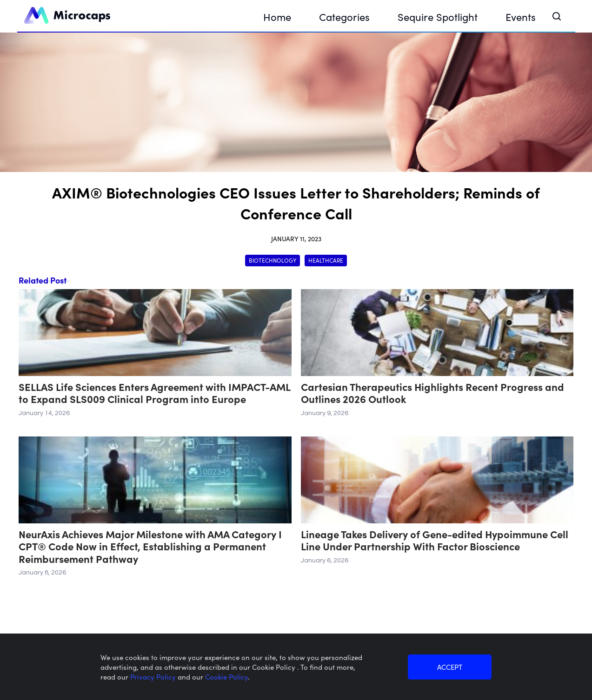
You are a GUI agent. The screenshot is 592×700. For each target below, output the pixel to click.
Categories (344, 17)
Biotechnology (273, 260)
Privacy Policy (154, 677)
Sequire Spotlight (438, 17)
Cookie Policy (226, 677)
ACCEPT (450, 667)
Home (277, 17)
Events (521, 17)
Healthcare (326, 260)
